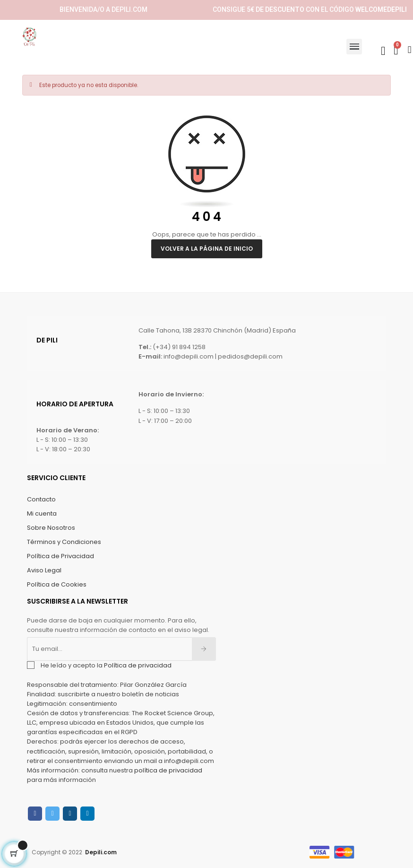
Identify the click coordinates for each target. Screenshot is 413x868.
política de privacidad (168, 770)
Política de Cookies (57, 584)
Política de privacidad (138, 665)
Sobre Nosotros (51, 528)
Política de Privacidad (60, 556)
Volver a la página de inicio (207, 249)
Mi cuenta (42, 513)
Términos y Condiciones (64, 542)
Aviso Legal (44, 570)
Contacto (41, 499)
